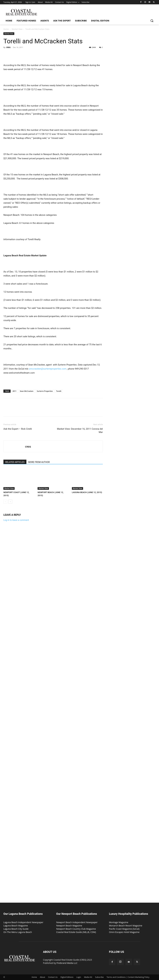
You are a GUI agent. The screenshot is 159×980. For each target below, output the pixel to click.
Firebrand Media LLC (67, 963)
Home (6, 29)
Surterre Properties (45, 391)
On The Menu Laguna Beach (18, 932)
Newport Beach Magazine (69, 926)
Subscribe (99, 977)
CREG (8, 47)
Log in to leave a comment (16, 520)
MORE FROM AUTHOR (39, 462)
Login (79, 977)
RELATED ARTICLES (15, 462)
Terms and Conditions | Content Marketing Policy (128, 977)
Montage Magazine (119, 922)
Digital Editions (67, 977)
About (43, 977)
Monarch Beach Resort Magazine (126, 926)
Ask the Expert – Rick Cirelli (18, 429)
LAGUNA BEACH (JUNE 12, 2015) (87, 492)
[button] (152, 21)
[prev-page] (5, 502)
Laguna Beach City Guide (16, 929)
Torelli (59, 391)
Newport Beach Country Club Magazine (76, 929)
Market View (17, 29)
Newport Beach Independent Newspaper (77, 922)
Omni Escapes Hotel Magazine (124, 932)
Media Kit (88, 977)
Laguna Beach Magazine (16, 926)
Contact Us (53, 977)
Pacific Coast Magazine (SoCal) (124, 929)
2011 (15, 391)
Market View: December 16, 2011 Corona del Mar (80, 431)
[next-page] (10, 502)
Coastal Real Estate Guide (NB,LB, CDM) (76, 932)
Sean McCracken (27, 391)
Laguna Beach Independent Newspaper (23, 922)
